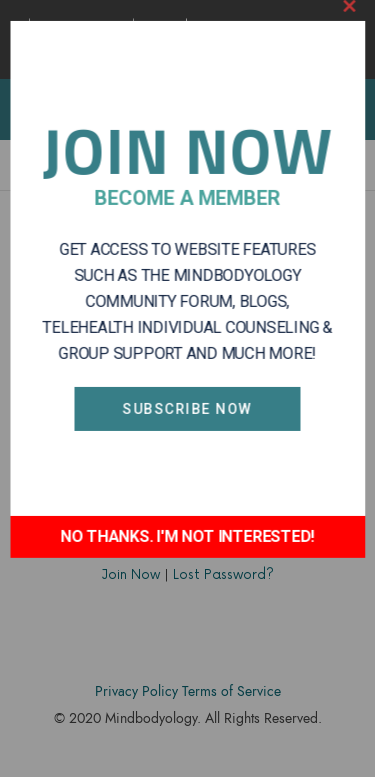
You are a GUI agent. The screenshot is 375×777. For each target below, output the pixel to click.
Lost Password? (223, 575)
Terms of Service (231, 691)
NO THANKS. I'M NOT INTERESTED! (187, 493)
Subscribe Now (188, 366)
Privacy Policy (136, 691)
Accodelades (191, 748)
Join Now (131, 575)
